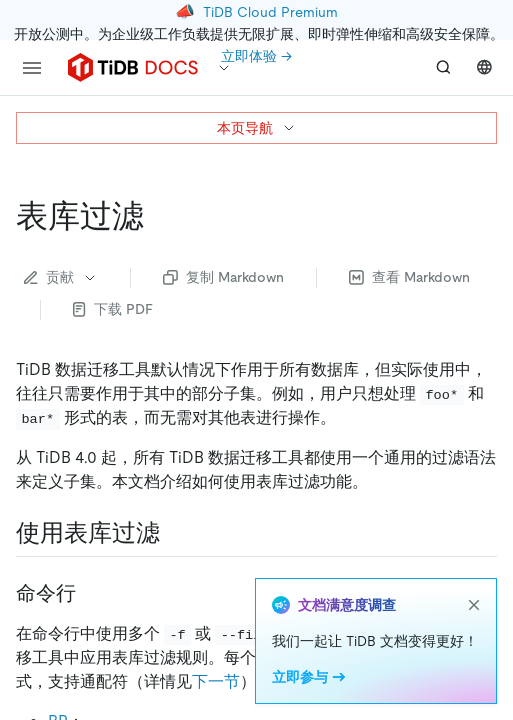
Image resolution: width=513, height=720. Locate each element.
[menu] (32, 68)
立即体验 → (256, 56)
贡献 (61, 277)
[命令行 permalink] (92, 593)
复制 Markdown (223, 277)
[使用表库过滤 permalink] (176, 533)
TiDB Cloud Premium (270, 12)
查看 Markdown (409, 277)
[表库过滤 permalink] (160, 216)
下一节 (216, 681)
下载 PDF (113, 309)
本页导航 (257, 128)
